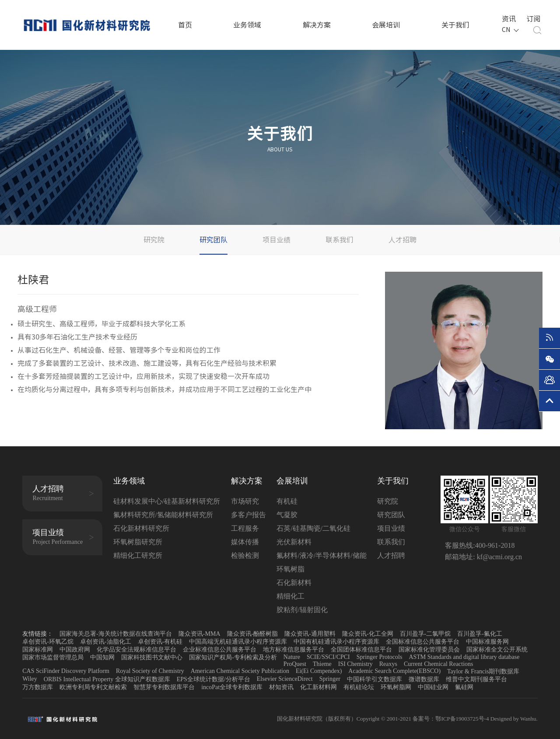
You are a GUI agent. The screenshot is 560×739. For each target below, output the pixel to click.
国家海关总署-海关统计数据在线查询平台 (116, 634)
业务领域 (247, 25)
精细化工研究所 (138, 555)
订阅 (532, 18)
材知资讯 (281, 687)
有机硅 (287, 501)
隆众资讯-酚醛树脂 (253, 634)
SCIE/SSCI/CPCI (328, 657)
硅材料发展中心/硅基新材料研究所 (167, 501)
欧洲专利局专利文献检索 (93, 687)
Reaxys (388, 664)
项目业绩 (276, 240)
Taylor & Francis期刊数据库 (483, 671)
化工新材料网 (318, 687)
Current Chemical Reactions (439, 664)
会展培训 (386, 25)
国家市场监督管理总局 (53, 657)
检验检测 (245, 555)
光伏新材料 (294, 542)
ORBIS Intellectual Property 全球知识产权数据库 (107, 679)
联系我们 (339, 240)
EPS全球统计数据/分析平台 (213, 679)
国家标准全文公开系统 (497, 650)
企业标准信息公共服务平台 (220, 650)
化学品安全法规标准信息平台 (136, 650)
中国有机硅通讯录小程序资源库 (336, 642)
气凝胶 (287, 515)
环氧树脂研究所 (138, 542)
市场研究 (245, 501)
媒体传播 (245, 542)
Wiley (30, 679)
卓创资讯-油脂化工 (106, 642)
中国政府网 (75, 650)
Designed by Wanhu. (514, 719)
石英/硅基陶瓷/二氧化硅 (313, 528)
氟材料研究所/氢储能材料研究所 (163, 515)
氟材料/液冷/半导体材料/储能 (321, 555)
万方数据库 (38, 687)
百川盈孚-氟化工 (480, 634)
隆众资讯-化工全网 (368, 634)
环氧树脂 (290, 569)
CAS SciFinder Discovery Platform (66, 671)
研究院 (154, 240)
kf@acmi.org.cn (499, 557)
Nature (292, 657)
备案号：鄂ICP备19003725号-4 (451, 719)
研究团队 (213, 240)
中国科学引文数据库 (374, 679)
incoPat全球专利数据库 (232, 687)
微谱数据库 (424, 679)
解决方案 (317, 25)
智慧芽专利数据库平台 (164, 687)
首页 (185, 25)
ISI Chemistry (355, 664)
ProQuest (295, 664)
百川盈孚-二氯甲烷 (425, 634)
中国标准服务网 (487, 642)
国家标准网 (38, 650)
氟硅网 (464, 687)
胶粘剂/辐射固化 (302, 610)
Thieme (322, 664)
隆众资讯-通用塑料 (310, 634)
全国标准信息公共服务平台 (423, 642)
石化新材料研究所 (141, 528)
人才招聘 (402, 240)
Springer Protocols (380, 657)
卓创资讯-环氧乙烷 (48, 642)
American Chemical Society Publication (240, 671)
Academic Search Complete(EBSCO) (394, 671)
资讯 (507, 18)
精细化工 (290, 596)
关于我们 (455, 25)
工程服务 (245, 528)
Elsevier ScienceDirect (285, 679)
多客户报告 (248, 515)
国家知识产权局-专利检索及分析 (233, 657)
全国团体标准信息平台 (361, 650)
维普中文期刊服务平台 (476, 679)
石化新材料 (294, 583)
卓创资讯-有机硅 (160, 642)
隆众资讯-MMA (199, 634)
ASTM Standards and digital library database (464, 657)
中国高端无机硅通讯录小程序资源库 (238, 642)
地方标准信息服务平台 (294, 650)
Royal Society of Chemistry (150, 671)
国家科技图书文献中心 (152, 657)
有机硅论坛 (359, 687)
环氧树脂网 (396, 687)
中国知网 (102, 657)
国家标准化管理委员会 (429, 650)
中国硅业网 (433, 687)
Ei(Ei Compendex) (319, 671)
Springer (330, 679)
